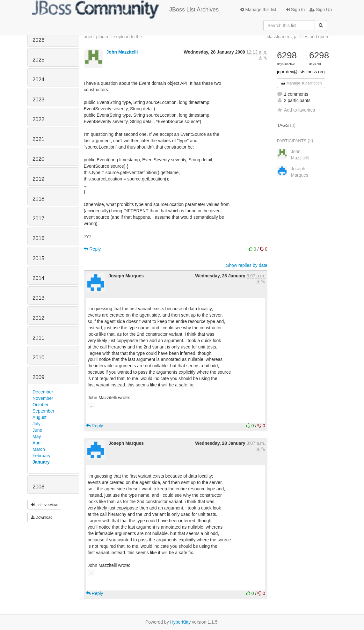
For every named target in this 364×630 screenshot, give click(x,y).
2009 (38, 377)
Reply (92, 249)
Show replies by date (247, 265)
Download (42, 517)
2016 (38, 238)
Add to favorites (296, 110)
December (43, 392)
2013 (38, 298)
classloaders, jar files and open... (299, 37)
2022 (38, 119)
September (43, 411)
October (40, 405)
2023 (38, 100)
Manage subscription (301, 83)
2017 (38, 219)
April (37, 443)
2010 (38, 358)
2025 (38, 60)
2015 (38, 258)
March (39, 449)
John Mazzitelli (122, 52)
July (36, 424)
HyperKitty (181, 622)
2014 (38, 278)
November (43, 398)
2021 (38, 139)
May (37, 436)
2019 (38, 179)
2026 (38, 40)
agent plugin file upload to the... (115, 37)
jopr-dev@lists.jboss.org (301, 72)
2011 (38, 338)
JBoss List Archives (125, 10)
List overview (44, 505)
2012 (38, 318)
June (37, 430)
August (40, 417)
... (92, 405)
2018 (38, 199)
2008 (38, 487)
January (41, 462)
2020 (38, 159)
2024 (38, 80)
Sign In (295, 10)
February (41, 456)
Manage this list (258, 10)
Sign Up (321, 10)
